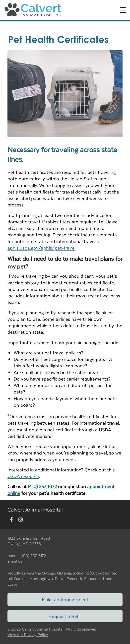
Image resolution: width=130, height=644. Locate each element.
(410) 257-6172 (42, 486)
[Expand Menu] (123, 10)
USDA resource (23, 476)
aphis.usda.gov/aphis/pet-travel (41, 248)
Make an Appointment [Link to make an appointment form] (65, 599)
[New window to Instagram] (21, 520)
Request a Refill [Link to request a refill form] (65, 616)
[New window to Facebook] (11, 520)
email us (15, 561)
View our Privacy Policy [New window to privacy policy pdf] (28, 635)
